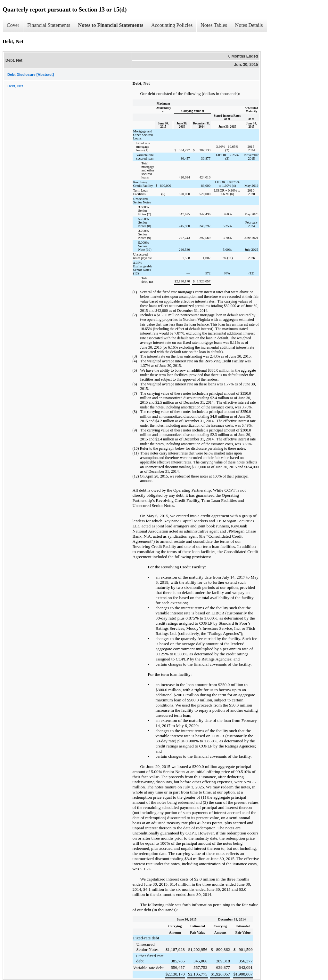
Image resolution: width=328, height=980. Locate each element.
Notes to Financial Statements (111, 25)
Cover (13, 25)
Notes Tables (214, 25)
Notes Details (249, 25)
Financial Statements (49, 25)
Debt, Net (15, 86)
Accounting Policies (172, 25)
